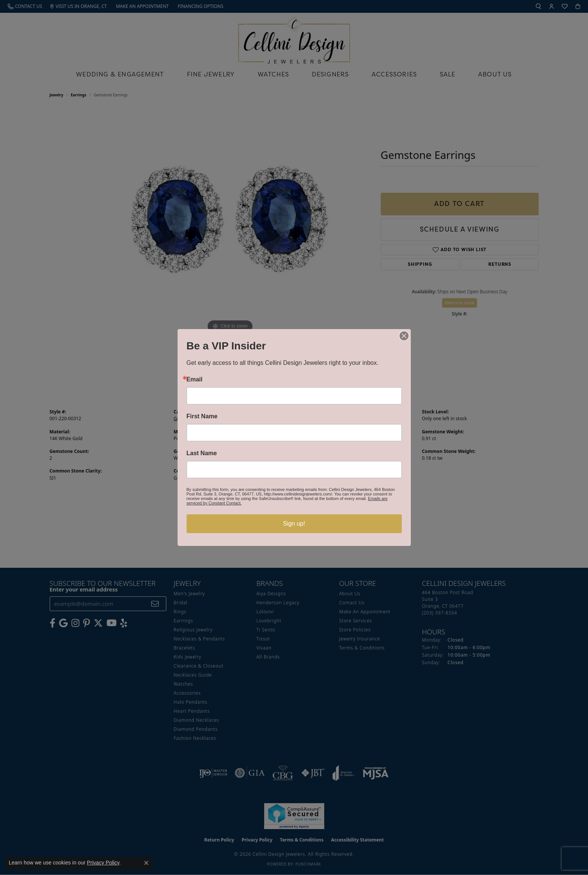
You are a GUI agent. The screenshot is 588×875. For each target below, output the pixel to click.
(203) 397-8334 (228, 352)
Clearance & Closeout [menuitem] (199, 666)
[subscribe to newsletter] (155, 604)
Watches (273, 74)
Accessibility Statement (357, 840)
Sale (448, 74)
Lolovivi (265, 612)
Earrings (78, 95)
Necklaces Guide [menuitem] (193, 675)
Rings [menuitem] (180, 612)
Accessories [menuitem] (187, 693)
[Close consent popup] (146, 863)
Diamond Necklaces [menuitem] (197, 720)
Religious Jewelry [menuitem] (193, 630)
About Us (495, 74)
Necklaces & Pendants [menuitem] (199, 639)
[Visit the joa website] (343, 773)
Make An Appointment (365, 612)
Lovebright (269, 621)
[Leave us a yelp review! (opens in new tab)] (124, 623)
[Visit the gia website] (250, 773)
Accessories (394, 74)
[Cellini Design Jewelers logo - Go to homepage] (294, 38)
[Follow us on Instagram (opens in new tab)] (75, 623)
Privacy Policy (257, 840)
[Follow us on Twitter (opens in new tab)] (98, 623)
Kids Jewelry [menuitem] (188, 657)
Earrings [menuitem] (184, 621)
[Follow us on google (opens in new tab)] (63, 623)
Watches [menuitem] (184, 684)
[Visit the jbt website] (313, 773)
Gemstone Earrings (194, 418)
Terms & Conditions (362, 648)
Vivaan (264, 648)
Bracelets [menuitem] (185, 648)
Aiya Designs (271, 594)
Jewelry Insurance (360, 639)
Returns (500, 264)
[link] (25, 6)
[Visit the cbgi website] (283, 773)
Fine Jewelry (211, 74)
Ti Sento (266, 630)
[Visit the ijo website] (213, 773)
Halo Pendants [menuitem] (191, 702)
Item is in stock (460, 303)
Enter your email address (84, 589)
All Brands (268, 657)
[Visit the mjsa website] (375, 773)
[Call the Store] (440, 613)
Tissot (263, 639)
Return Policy (219, 840)
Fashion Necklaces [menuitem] (195, 738)
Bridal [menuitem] (181, 603)
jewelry (57, 95)
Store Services (356, 621)
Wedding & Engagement (120, 74)
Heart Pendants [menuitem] (192, 711)
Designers (330, 74)
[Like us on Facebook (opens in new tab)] (52, 623)
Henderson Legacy (278, 603)
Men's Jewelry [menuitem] (189, 594)
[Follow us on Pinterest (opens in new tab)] (87, 623)
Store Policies (355, 630)
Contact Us (352, 603)
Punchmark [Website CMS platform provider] (308, 864)
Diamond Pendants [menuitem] (196, 729)
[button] (538, 6)
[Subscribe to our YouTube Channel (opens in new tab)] (112, 623)
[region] (230, 222)
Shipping (420, 264)
